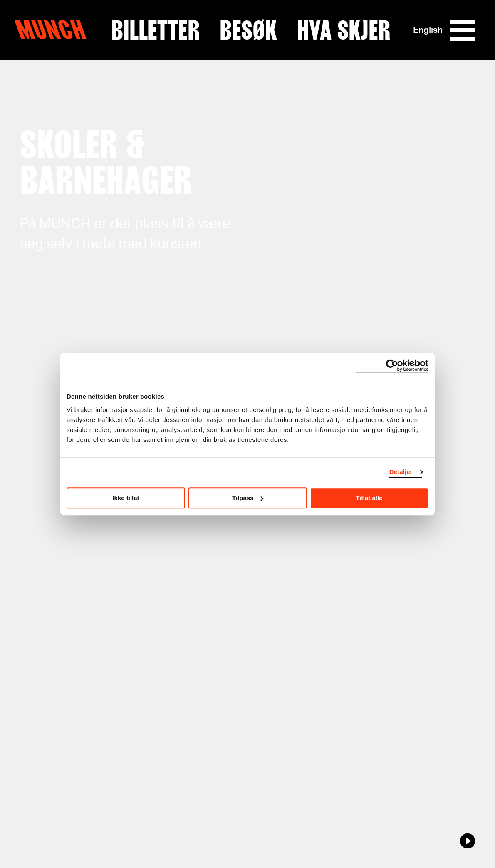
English (428, 30)
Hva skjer (344, 30)
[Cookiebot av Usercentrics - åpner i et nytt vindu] (392, 366)
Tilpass (248, 498)
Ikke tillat (126, 498)
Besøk (248, 30)
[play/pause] (468, 841)
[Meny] (463, 30)
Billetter (155, 30)
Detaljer (401, 472)
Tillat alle (369, 498)
